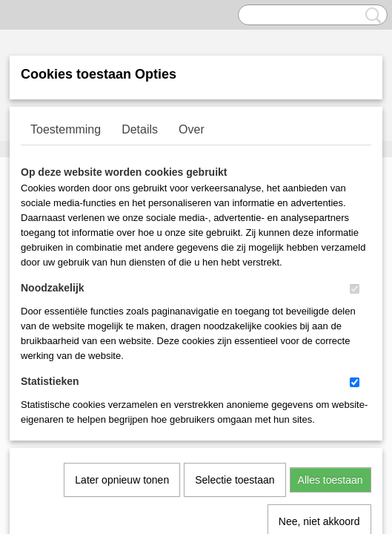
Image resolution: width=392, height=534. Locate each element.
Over (192, 129)
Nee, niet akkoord (319, 369)
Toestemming (66, 129)
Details (140, 129)
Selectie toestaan (235, 328)
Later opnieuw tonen (122, 328)
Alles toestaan (330, 328)
